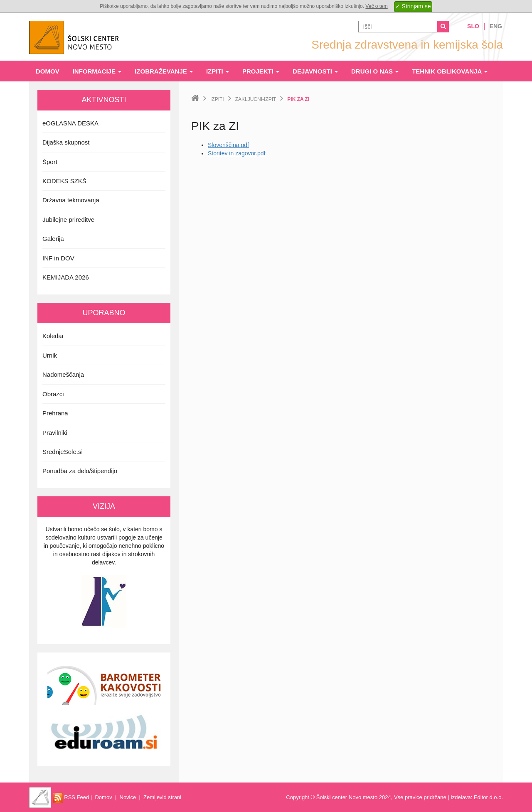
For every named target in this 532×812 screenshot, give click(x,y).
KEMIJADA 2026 (66, 277)
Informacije (97, 71)
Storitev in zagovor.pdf (237, 153)
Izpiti (218, 71)
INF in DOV (58, 258)
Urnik (50, 355)
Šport (50, 162)
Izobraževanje (164, 71)
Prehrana (55, 413)
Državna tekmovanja (71, 200)
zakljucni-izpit (256, 99)
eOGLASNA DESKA (70, 123)
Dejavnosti (315, 71)
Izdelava (461, 797)
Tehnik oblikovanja (450, 71)
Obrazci (53, 394)
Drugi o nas (375, 71)
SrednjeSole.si (63, 452)
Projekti (261, 71)
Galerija (53, 239)
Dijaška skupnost (66, 142)
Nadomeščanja (63, 374)
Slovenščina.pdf (228, 145)
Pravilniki (55, 433)
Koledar (53, 336)
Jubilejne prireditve (68, 220)
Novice (128, 797)
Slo (473, 26)
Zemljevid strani (162, 797)
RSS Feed (71, 797)
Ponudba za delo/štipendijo (80, 471)
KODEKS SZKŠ (64, 181)
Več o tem (376, 6)
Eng (496, 26)
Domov (48, 71)
